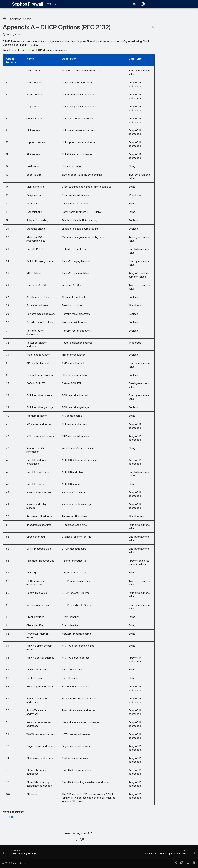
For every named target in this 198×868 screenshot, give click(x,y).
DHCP (11, 817)
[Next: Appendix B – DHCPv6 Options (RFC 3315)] (169, 853)
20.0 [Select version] (50, 4)
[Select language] (143, 4)
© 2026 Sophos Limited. (14, 863)
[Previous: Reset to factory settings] (20, 853)
